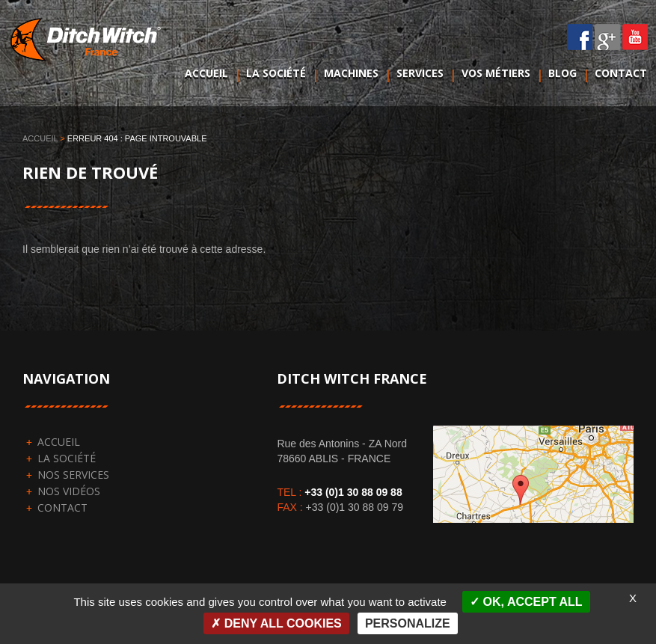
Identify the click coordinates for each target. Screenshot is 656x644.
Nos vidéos (69, 491)
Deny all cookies (276, 623)
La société (276, 73)
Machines (351, 73)
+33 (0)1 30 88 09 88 (353, 492)
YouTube (635, 37)
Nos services (73, 475)
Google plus (608, 37)
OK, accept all (526, 602)
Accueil (206, 73)
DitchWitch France (88, 55)
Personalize (408, 623)
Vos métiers (496, 73)
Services (420, 73)
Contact (621, 73)
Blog (562, 73)
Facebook (580, 37)
